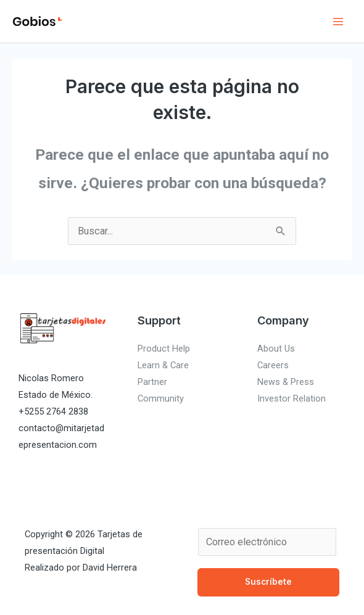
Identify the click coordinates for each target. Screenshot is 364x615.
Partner (152, 382)
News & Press (286, 382)
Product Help (164, 349)
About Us (276, 349)
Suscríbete (268, 582)
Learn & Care (163, 365)
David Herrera (110, 568)
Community (161, 398)
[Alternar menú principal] (338, 21)
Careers (273, 365)
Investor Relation (292, 398)
